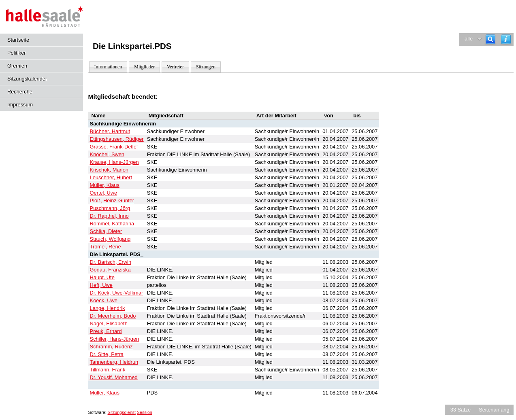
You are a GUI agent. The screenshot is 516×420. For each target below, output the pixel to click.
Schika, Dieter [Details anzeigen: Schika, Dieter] (106, 231)
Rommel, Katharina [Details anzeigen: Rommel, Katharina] (112, 224)
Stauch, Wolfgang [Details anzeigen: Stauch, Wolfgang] (110, 239)
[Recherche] (490, 39)
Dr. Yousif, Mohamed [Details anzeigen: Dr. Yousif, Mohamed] (114, 377)
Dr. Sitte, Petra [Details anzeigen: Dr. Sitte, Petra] (107, 354)
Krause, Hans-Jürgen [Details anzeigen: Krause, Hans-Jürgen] (114, 162)
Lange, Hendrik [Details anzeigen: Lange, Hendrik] (108, 308)
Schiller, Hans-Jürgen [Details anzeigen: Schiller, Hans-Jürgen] (115, 339)
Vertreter (175, 67)
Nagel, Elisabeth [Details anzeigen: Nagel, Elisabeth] (109, 323)
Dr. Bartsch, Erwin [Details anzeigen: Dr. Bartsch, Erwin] (111, 262)
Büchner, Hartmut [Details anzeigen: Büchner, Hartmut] (110, 131)
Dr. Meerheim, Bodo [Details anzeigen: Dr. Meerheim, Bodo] (113, 316)
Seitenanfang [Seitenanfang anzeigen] (494, 410)
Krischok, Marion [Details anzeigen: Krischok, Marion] (109, 170)
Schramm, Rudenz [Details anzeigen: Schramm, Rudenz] (111, 347)
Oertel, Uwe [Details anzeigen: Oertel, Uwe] (104, 193)
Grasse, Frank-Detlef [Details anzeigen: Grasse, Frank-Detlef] (114, 147)
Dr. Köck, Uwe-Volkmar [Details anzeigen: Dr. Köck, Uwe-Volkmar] (117, 293)
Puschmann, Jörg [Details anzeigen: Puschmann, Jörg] (110, 208)
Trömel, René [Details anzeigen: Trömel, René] (106, 247)
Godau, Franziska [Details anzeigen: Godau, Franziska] (110, 270)
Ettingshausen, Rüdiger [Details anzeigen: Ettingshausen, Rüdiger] (117, 139)
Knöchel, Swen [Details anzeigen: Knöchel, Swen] (107, 154)
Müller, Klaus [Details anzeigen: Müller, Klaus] (105, 185)
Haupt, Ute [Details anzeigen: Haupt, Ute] (102, 277)
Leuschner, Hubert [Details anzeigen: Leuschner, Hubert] (111, 177)
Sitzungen (206, 67)
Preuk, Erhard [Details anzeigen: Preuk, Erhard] (106, 331)
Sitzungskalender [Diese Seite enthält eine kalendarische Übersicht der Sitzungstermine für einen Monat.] (27, 79)
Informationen (108, 67)
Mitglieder (144, 67)
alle (469, 39)
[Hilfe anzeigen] (506, 39)
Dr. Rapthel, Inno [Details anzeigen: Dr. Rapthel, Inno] (109, 216)
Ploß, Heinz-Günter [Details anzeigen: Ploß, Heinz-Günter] (112, 200)
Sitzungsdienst (122, 412)
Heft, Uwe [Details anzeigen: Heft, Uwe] (101, 285)
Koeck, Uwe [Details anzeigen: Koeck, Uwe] (104, 300)
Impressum (20, 105)
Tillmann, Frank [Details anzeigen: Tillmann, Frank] (108, 370)
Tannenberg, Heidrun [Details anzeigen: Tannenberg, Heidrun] (114, 362)
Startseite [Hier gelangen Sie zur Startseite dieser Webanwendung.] (18, 40)
